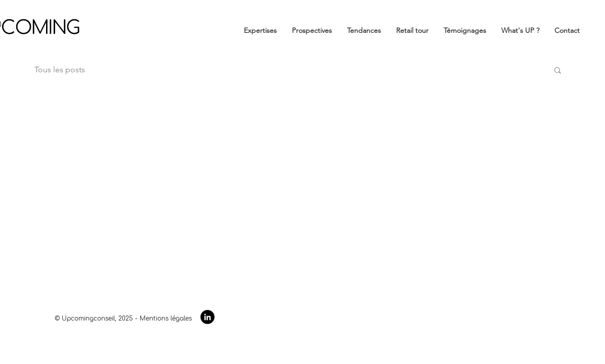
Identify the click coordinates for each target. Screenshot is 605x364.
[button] (558, 71)
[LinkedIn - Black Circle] (207, 317)
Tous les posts (60, 70)
